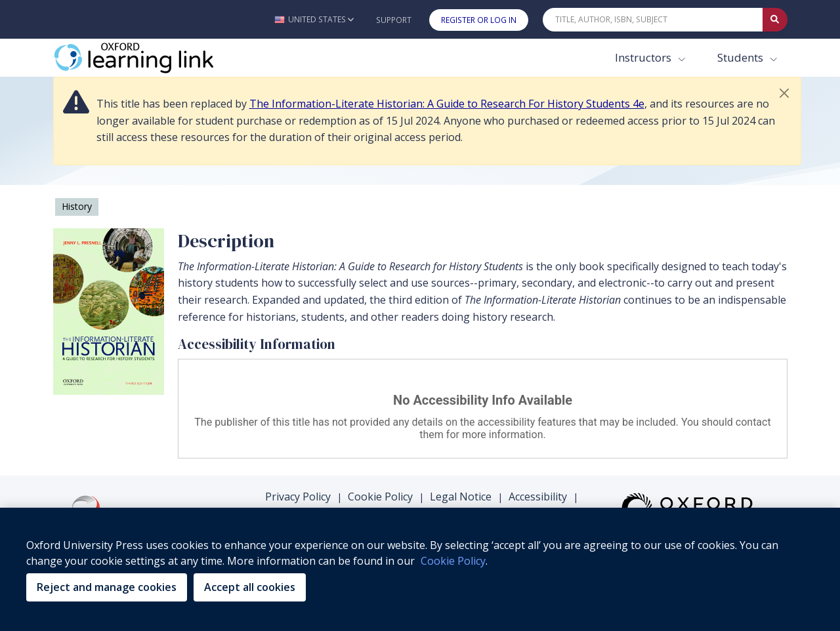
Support (394, 20)
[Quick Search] (653, 20)
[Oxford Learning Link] (152, 58)
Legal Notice (461, 497)
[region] (420, 569)
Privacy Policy (298, 497)
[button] (314, 19)
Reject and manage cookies (107, 587)
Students (742, 57)
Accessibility (538, 497)
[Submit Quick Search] (775, 20)
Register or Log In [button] (479, 20)
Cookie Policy (380, 497)
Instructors (644, 57)
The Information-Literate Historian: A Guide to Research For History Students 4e (447, 104)
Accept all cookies (250, 587)
